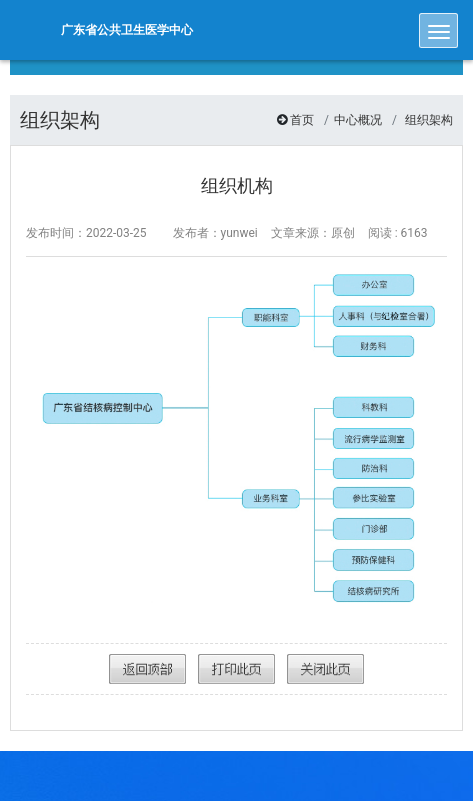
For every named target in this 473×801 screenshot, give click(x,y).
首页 (302, 120)
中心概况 (358, 120)
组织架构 (429, 120)
